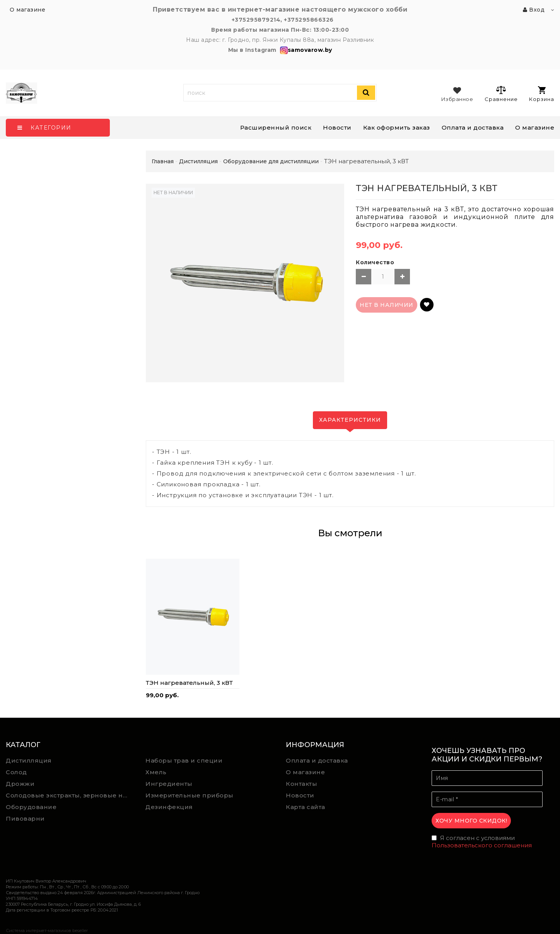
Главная (163, 161)
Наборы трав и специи (184, 760)
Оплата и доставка (473, 127)
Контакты (301, 784)
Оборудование (31, 807)
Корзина (542, 94)
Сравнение (501, 94)
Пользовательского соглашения (482, 845)
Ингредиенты (169, 784)
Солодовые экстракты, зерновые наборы (70, 795)
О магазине (535, 127)
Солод (16, 772)
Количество (375, 262)
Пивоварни (25, 819)
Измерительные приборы (190, 795)
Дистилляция (29, 760)
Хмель (156, 772)
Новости (337, 127)
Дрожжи (20, 784)
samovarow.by (305, 50)
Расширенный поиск (276, 127)
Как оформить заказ (397, 127)
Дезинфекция (169, 807)
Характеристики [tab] (350, 420)
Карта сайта (306, 807)
